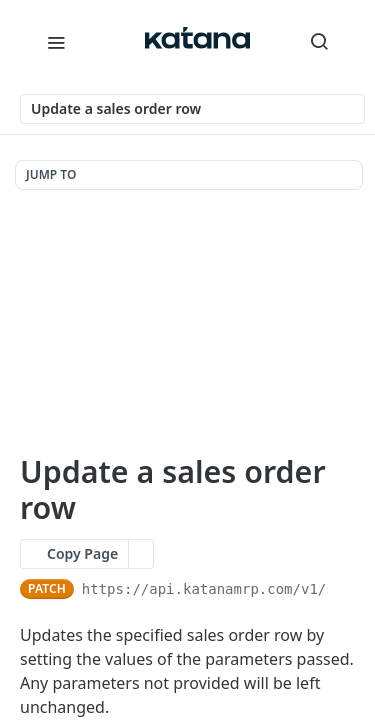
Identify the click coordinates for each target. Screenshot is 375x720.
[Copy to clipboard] (345, 589)
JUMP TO (51, 174)
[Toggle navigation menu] (56, 42)
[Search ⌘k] (319, 42)
